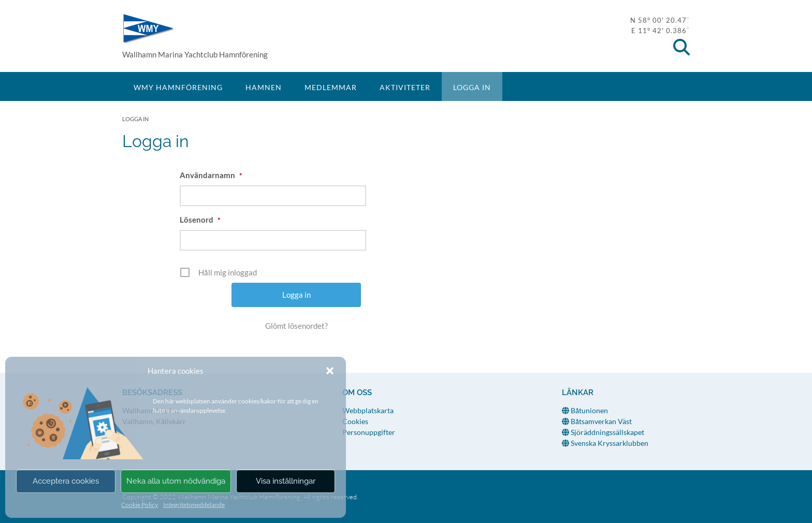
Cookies (355, 421)
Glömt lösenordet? (296, 326)
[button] (330, 371)
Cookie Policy (140, 505)
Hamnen (264, 87)
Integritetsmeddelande (194, 505)
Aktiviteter (405, 87)
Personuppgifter (369, 432)
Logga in (472, 87)
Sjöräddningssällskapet (603, 432)
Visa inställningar (286, 481)
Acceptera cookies (66, 481)
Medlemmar (331, 87)
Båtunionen (585, 410)
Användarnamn (211, 175)
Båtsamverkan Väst (597, 421)
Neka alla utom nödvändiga (176, 481)
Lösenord (200, 220)
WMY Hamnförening (148, 29)
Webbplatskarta (368, 410)
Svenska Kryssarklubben (605, 443)
